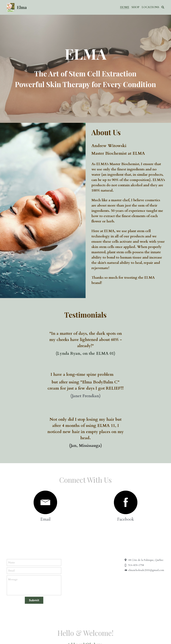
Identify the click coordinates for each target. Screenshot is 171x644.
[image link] (45, 440)
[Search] (163, 7)
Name (12, 500)
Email (11, 508)
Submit (34, 538)
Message (13, 517)
